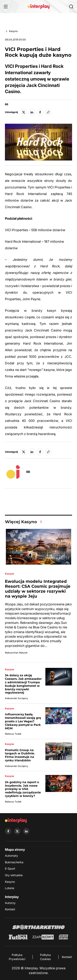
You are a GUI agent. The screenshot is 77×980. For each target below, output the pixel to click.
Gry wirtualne (14, 875)
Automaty (11, 856)
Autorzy (10, 903)
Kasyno (13, 31)
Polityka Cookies (45, 957)
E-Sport (10, 869)
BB (7, 104)
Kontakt (10, 909)
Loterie (10, 888)
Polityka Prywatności (17, 957)
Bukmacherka (14, 862)
